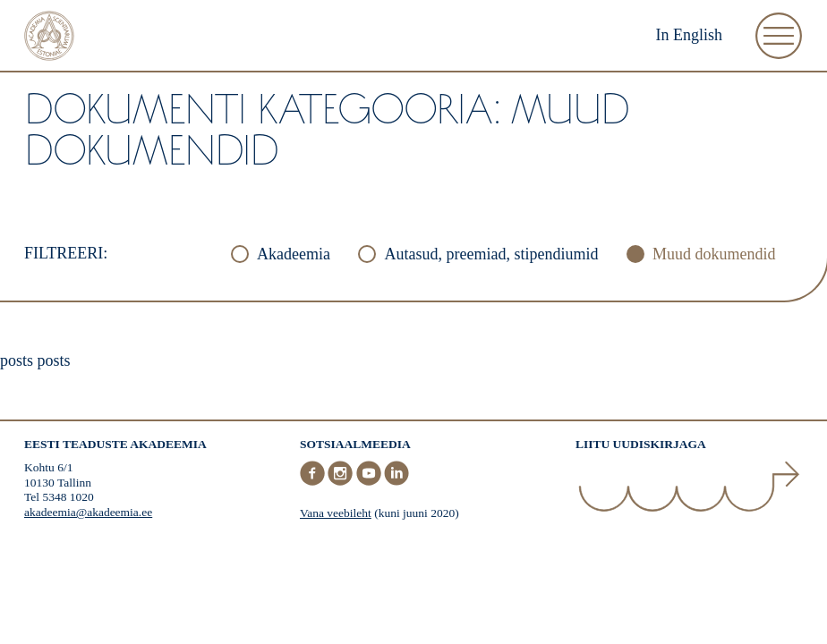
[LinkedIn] (396, 482)
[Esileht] (49, 38)
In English (690, 35)
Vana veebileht (336, 513)
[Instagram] (342, 482)
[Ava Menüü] (779, 36)
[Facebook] (314, 482)
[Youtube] (371, 482)
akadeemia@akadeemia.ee (88, 512)
